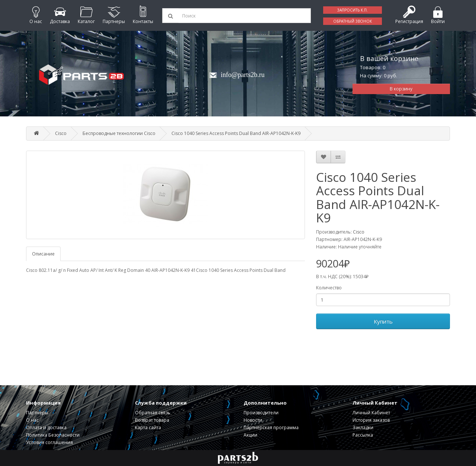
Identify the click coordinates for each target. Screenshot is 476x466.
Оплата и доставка (46, 428)
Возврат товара (152, 420)
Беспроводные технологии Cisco (119, 133)
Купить (383, 321)
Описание (43, 254)
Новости (253, 420)
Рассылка (363, 435)
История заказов (371, 420)
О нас (32, 420)
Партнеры (37, 413)
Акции (250, 435)
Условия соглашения (49, 442)
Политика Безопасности (53, 435)
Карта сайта (148, 428)
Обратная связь (153, 413)
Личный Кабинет (371, 413)
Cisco (61, 133)
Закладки (363, 428)
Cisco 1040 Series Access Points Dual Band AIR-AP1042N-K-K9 (236, 133)
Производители (261, 413)
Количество (329, 288)
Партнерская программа (271, 428)
